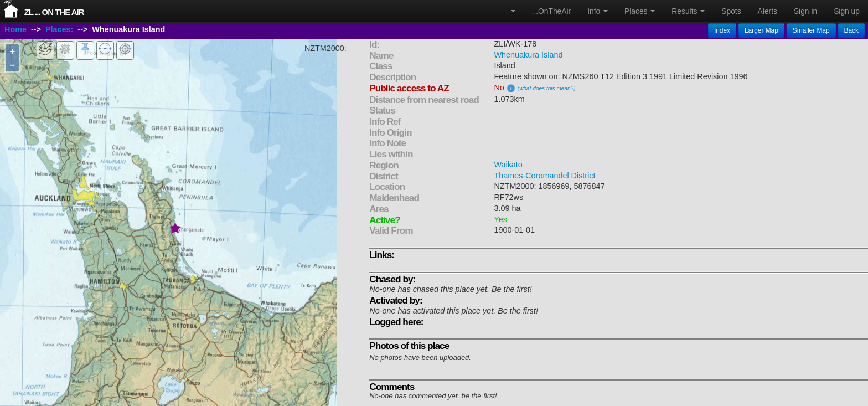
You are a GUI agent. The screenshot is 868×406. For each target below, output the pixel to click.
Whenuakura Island (528, 55)
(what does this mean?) (547, 88)
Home (15, 29)
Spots (731, 11)
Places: (59, 29)
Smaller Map (811, 30)
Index (722, 30)
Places (640, 11)
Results (688, 11)
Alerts (768, 11)
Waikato (508, 165)
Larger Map (761, 30)
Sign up (847, 11)
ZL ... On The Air (54, 12)
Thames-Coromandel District (544, 176)
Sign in (805, 11)
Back (851, 30)
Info (598, 11)
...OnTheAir (552, 11)
